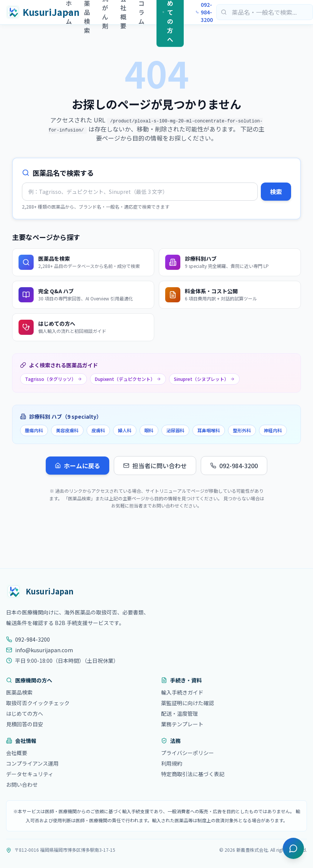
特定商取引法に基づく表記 (193, 774)
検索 (276, 192)
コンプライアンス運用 (32, 763)
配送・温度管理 (180, 713)
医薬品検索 (19, 692)
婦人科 (125, 430)
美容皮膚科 (67, 430)
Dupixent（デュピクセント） (128, 379)
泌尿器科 (175, 430)
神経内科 (273, 430)
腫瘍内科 (34, 430)
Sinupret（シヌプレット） (204, 379)
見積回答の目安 (25, 724)
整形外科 (242, 430)
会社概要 (17, 753)
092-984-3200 (204, 12)
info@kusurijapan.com (40, 650)
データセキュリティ (30, 774)
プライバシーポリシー (187, 753)
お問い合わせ (22, 784)
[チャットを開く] (293, 848)
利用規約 (172, 763)
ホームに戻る (77, 466)
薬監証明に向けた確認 (187, 703)
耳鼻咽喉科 (209, 430)
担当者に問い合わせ (155, 466)
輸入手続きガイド (182, 692)
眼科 (149, 430)
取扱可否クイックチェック (38, 703)
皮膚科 (98, 430)
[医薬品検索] (265, 12)
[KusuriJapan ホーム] (36, 12)
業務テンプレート (182, 724)
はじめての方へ (25, 713)
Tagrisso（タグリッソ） (53, 379)
